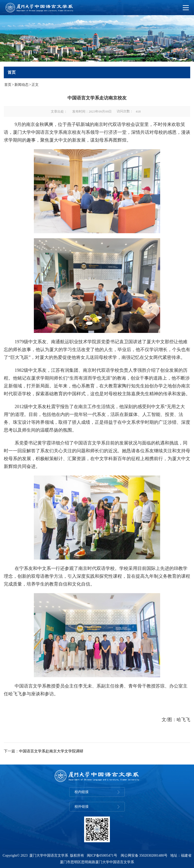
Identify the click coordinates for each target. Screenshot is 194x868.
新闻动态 (21, 85)
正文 (35, 85)
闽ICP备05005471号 (102, 856)
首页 (8, 85)
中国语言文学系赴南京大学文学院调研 (51, 751)
